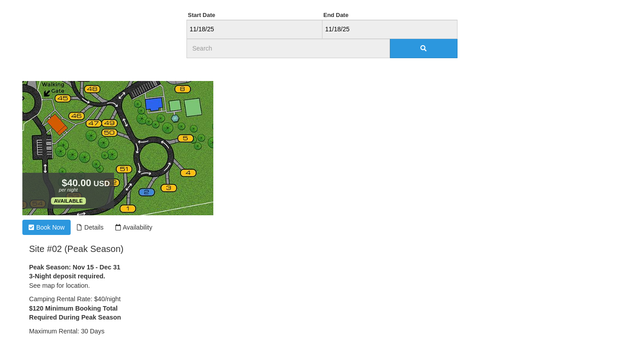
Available (68, 201)
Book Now (47, 227)
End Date (336, 15)
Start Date (201, 15)
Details (90, 227)
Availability (133, 227)
